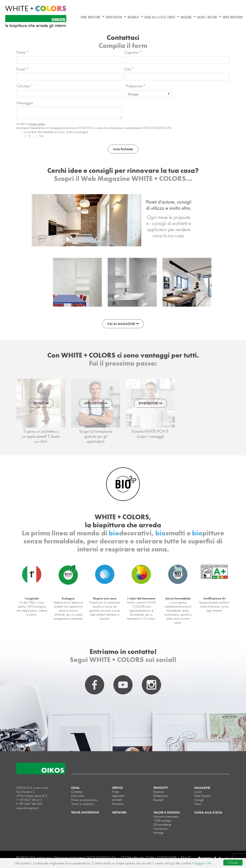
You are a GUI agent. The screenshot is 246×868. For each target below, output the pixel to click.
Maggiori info (202, 863)
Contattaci (77, 792)
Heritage (158, 833)
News (198, 804)
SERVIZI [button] (172, 17)
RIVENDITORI (150, 403)
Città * (129, 69)
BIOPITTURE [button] (95, 17)
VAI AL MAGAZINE (123, 324)
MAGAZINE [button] (187, 17)
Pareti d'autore (203, 796)
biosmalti (158, 800)
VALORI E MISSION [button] (207, 17)
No (41, 136)
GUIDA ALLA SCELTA (155, 17)
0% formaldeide (162, 825)
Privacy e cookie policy (84, 800)
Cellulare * (25, 86)
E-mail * (22, 69)
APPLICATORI (96, 403)
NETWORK (119, 812)
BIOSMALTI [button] (134, 17)
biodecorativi (161, 796)
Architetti (117, 800)
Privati (116, 792)
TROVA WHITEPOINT (233, 17)
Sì (30, 136)
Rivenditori (118, 804)
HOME (84, 17)
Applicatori (118, 796)
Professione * (136, 86)
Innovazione (160, 829)
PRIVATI (41, 403)
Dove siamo (78, 796)
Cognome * (133, 52)
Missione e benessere (166, 816)
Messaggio (25, 103)
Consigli (199, 800)
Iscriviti (198, 792)
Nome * (23, 52)
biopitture (159, 792)
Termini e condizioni (83, 804)
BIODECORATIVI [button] (114, 17)
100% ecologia (162, 821)
